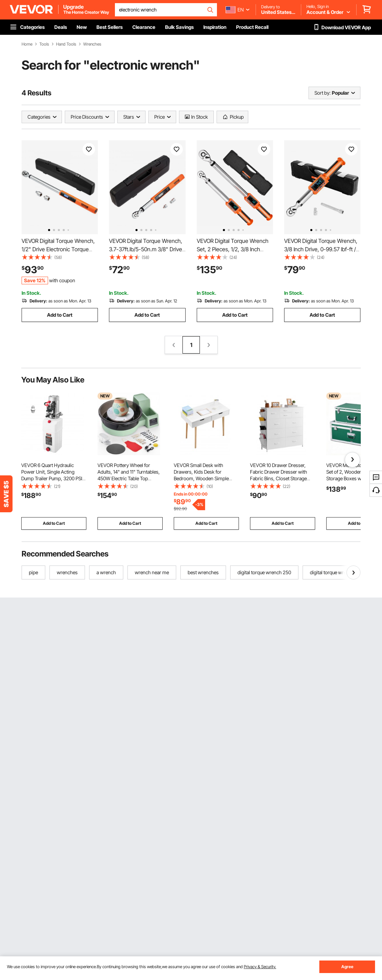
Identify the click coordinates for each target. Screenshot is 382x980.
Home (27, 44)
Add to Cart (60, 315)
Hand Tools (66, 44)
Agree (347, 967)
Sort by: (322, 93)
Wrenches (92, 44)
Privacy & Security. (260, 967)
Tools (44, 44)
